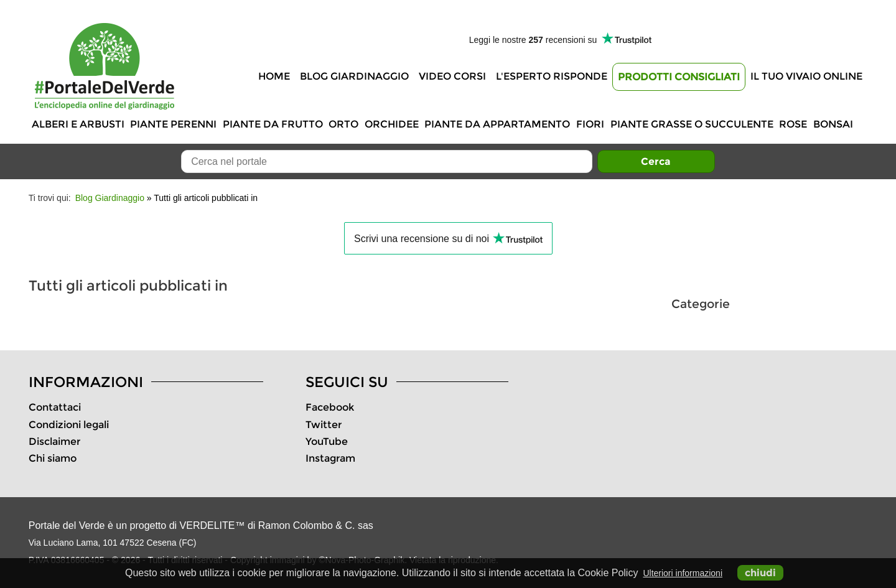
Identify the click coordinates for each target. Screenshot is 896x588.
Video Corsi (452, 76)
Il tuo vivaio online (806, 76)
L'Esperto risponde (552, 76)
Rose (793, 124)
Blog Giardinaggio (354, 76)
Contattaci (55, 407)
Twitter (324, 425)
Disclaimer (54, 441)
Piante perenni (173, 124)
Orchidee (392, 124)
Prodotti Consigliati (679, 77)
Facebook (330, 407)
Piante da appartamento (497, 124)
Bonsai (833, 124)
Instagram (330, 458)
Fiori (590, 124)
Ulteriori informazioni (683, 573)
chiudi (760, 573)
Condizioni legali (69, 425)
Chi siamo (53, 458)
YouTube (327, 441)
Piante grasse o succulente (692, 124)
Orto (343, 124)
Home (274, 76)
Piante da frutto (273, 124)
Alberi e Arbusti (78, 124)
